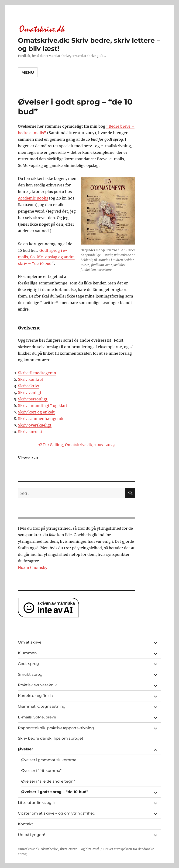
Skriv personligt (33, 399)
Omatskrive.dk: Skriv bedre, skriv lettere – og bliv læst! (59, 849)
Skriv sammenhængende (41, 419)
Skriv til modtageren (37, 373)
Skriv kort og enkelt (36, 412)
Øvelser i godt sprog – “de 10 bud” (55, 792)
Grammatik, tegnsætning (42, 706)
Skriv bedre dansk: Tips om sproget (51, 738)
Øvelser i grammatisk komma (49, 760)
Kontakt (26, 824)
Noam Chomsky (33, 567)
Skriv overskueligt (35, 425)
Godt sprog (28, 664)
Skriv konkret (31, 379)
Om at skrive (30, 642)
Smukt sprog (30, 674)
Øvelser (26, 749)
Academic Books (33, 198)
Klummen (27, 653)
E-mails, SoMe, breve (37, 717)
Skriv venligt (30, 392)
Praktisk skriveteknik (37, 685)
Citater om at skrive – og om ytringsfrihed (57, 813)
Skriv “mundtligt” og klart (43, 406)
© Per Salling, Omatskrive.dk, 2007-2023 (76, 445)
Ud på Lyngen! (31, 835)
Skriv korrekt (30, 432)
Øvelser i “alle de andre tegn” (48, 781)
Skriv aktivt (29, 386)
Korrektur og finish (35, 696)
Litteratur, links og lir (37, 803)
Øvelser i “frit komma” (41, 771)
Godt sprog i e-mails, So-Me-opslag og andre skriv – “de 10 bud (46, 257)
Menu (28, 72)
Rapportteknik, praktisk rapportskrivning (56, 728)
